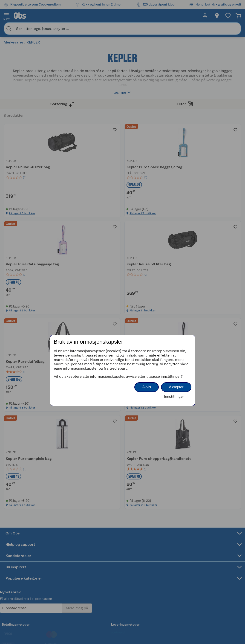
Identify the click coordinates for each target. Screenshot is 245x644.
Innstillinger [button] (174, 396)
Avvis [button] (147, 387)
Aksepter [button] (176, 387)
